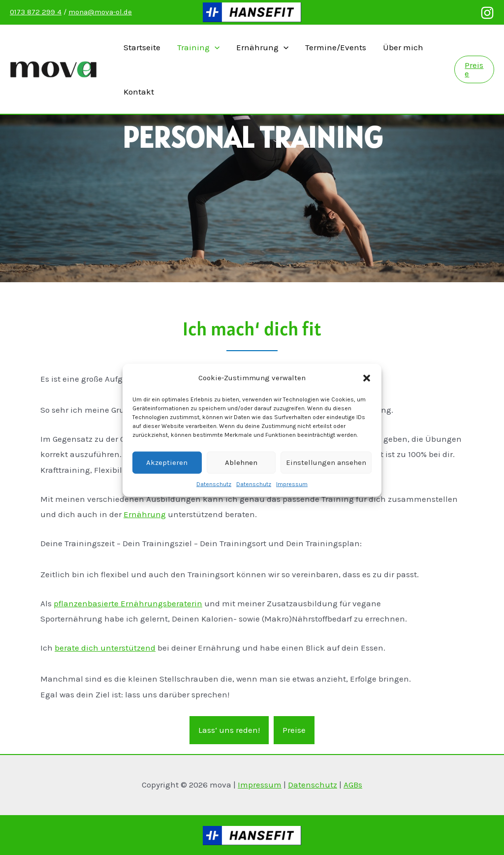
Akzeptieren (167, 474)
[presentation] (215, 47)
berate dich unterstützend (105, 648)
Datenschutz (214, 495)
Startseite (142, 47)
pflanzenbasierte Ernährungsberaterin (128, 603)
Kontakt (139, 92)
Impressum (292, 495)
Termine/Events (336, 47)
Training (198, 47)
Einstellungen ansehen (326, 474)
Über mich (403, 47)
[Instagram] (487, 13)
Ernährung (262, 47)
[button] (367, 390)
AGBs (353, 785)
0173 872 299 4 (36, 12)
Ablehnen (241, 474)
